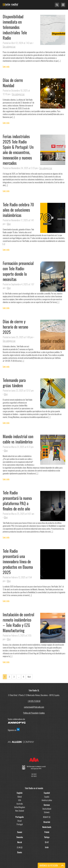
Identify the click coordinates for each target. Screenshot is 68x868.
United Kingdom (20, 807)
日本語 (20, 847)
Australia (20, 804)
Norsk (20, 842)
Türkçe (47, 837)
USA (20, 800)
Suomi (20, 832)
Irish (47, 847)
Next (29, 677)
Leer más (6, 66)
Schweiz (47, 812)
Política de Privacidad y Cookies (34, 713)
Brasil (20, 821)
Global (20, 797)
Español (47, 793)
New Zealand (20, 811)
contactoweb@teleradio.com (34, 707)
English (20, 793)
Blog (9, 224)
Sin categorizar (9, 46)
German (47, 805)
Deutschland (47, 809)
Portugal (20, 824)
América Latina (47, 800)
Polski (47, 832)
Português (20, 817)
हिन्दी (47, 842)
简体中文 (47, 817)
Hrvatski (47, 822)
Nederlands (47, 827)
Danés (20, 852)
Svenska (20, 837)
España (47, 797)
